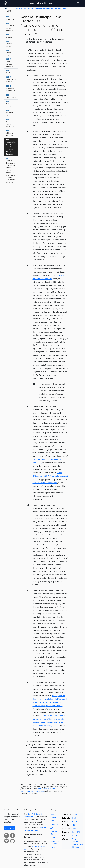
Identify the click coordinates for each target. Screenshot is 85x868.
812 (11, 170)
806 (11, 96)
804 (9, 53)
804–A (10, 63)
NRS (74, 825)
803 (10, 44)
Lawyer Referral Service (35, 829)
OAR (74, 832)
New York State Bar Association (34, 815)
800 (10, 18)
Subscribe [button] (9, 828)
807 (9, 104)
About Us (54, 824)
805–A (11, 79)
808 (9, 113)
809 (10, 123)
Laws (11, 9)
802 (10, 36)
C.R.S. (74, 818)
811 (11, 147)
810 (10, 133)
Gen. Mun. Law (20, 9)
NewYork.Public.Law (41, 3)
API (52, 828)
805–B (11, 88)
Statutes (75, 821)
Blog (52, 821)
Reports (54, 838)
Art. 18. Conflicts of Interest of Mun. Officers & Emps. (47, 9)
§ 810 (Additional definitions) (45, 483)
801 (10, 27)
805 (9, 72)
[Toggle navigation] (78, 3)
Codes (74, 814)
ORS (78, 832)
